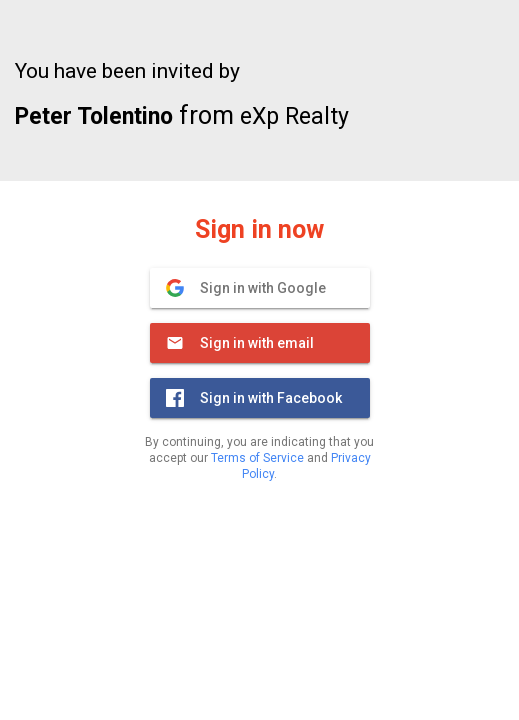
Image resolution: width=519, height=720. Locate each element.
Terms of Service (257, 458)
